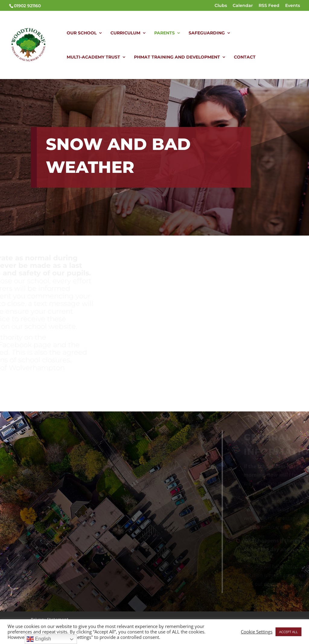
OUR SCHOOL (82, 33)
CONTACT (245, 57)
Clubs (221, 6)
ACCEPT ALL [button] (288, 632)
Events (293, 6)
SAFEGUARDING (207, 33)
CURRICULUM (125, 33)
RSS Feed (269, 6)
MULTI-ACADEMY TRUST (93, 57)
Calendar (243, 6)
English (39, 639)
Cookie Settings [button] (257, 632)
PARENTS (164, 33)
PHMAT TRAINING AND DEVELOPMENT (177, 57)
